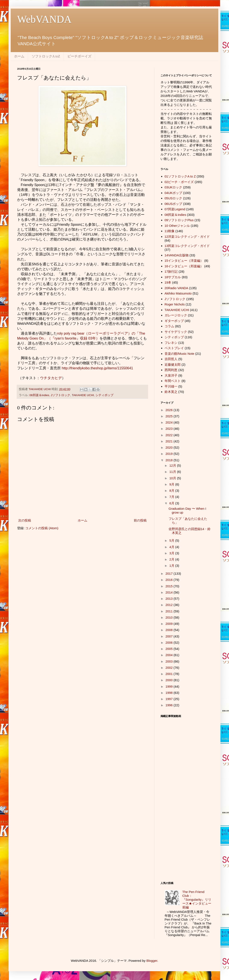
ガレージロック (176, 315)
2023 (170, 429)
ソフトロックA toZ (46, 56)
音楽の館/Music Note (179, 354)
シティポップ (104, 395)
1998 (170, 693)
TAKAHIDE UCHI (83, 395)
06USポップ (173, 204)
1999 (170, 686)
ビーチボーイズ (79, 56)
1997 (170, 699)
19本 (168, 282)
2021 (170, 441)
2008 (170, 630)
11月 (173, 472)
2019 (170, 454)
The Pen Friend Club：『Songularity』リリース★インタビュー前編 (197, 900)
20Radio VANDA (176, 288)
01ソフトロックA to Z (180, 176)
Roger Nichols (175, 304)
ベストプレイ (174, 348)
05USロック (173, 198)
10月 (173, 478)
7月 (172, 497)
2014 (170, 592)
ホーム (19, 56)
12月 (173, 465)
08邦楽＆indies (39, 395)
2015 (170, 586)
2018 (170, 460)
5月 (172, 540)
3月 (172, 553)
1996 (170, 705)
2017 (170, 573)
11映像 (170, 231)
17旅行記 (171, 271)
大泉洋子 (171, 375)
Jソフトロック (60, 395)
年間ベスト (173, 381)
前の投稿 (140, 520)
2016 (170, 580)
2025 (170, 416)
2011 (170, 611)
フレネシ (171, 343)
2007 (170, 636)
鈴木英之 (171, 392)
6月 (172, 503)
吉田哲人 (171, 359)
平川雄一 (171, 386)
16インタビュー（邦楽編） (184, 266)
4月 (172, 547)
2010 (170, 617)
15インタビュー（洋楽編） (184, 261)
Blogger (152, 961)
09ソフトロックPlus (179, 220)
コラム (169, 326)
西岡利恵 (171, 370)
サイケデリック (176, 332)
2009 (170, 624)
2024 (170, 422)
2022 (170, 435)
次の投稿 (25, 520)
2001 (170, 674)
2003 (170, 661)
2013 (170, 599)
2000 (170, 680)
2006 (170, 643)
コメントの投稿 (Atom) (42, 528)
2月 (172, 559)
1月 (172, 566)
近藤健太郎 (173, 364)
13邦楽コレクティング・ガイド (187, 246)
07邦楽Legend (175, 209)
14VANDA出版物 (177, 255)
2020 (170, 447)
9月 (172, 484)
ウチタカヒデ (51, 378)
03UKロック (173, 187)
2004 (170, 655)
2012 (170, 605)
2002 (170, 668)
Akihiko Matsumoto (178, 293)
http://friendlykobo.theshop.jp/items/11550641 (98, 368)
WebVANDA (44, 19)
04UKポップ (173, 193)
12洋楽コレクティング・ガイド (187, 237)
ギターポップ (174, 321)
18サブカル (173, 277)
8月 (172, 491)
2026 (170, 410)
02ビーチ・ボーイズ (179, 182)
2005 (170, 649)
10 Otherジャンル (177, 226)
